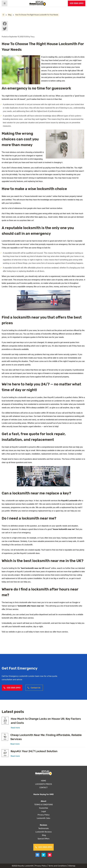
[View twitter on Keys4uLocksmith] (5, 29)
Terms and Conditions (57, 866)
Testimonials (44, 828)
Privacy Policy (43, 815)
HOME (44, 781)
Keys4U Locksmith (69, 501)
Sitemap (72, 866)
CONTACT (43, 788)
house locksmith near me (64, 529)
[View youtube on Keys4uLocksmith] (50, 855)
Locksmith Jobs (43, 818)
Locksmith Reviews (43, 832)
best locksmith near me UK (33, 568)
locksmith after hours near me (31, 606)
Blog (10, 15)
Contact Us (34, 688)
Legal (43, 811)
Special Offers (44, 839)
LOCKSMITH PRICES (44, 784)
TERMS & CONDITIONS (44, 805)
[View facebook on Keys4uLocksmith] (5, 24)
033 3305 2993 (77, 3)
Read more (15, 728)
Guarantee (43, 808)
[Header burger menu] (5, 3)
